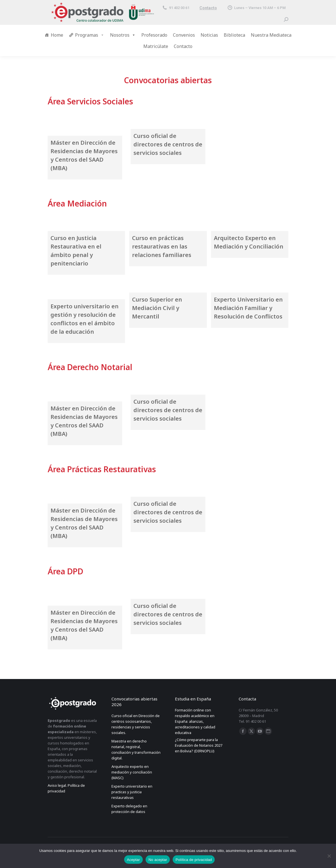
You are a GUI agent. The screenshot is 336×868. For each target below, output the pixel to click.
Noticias (209, 35)
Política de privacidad (194, 860)
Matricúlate (156, 46)
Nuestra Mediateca (271, 35)
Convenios (184, 35)
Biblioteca (234, 35)
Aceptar (134, 860)
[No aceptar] (329, 856)
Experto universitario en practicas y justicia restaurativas (132, 792)
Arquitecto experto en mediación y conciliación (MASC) (132, 772)
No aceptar (158, 860)
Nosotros (123, 35)
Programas (90, 35)
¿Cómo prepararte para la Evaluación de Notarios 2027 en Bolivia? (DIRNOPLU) (199, 745)
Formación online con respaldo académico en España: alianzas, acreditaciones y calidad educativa (195, 721)
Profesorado (154, 35)
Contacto (208, 8)
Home (57, 35)
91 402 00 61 (176, 8)
